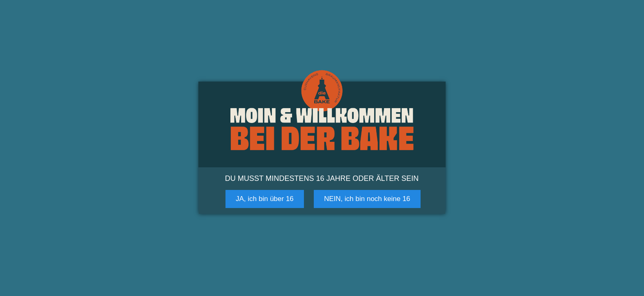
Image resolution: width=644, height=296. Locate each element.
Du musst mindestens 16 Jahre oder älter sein (322, 178)
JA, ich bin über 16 (265, 199)
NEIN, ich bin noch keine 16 (367, 199)
